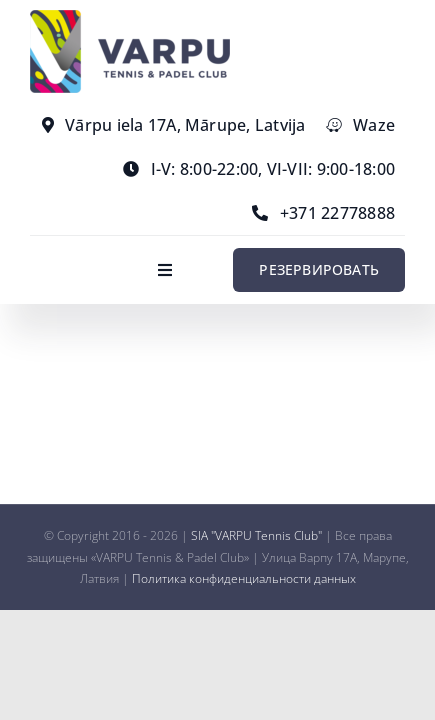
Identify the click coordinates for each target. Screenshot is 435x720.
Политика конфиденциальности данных (244, 578)
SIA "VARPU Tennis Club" (256, 535)
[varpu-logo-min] (130, 18)
